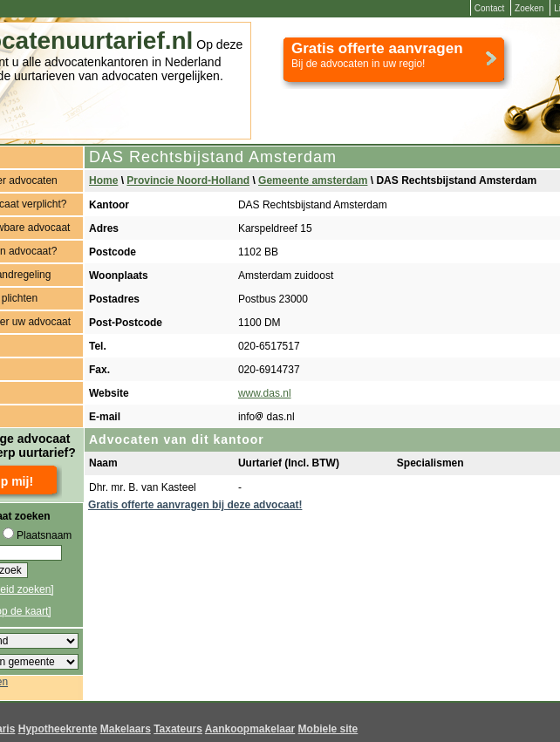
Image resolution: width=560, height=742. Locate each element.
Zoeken (529, 8)
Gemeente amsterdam (313, 180)
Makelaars (126, 729)
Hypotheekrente (58, 729)
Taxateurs (178, 729)
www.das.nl (265, 393)
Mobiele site (328, 729)
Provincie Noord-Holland (188, 180)
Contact (489, 8)
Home (103, 180)
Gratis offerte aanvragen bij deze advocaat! (195, 505)
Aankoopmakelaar (250, 729)
